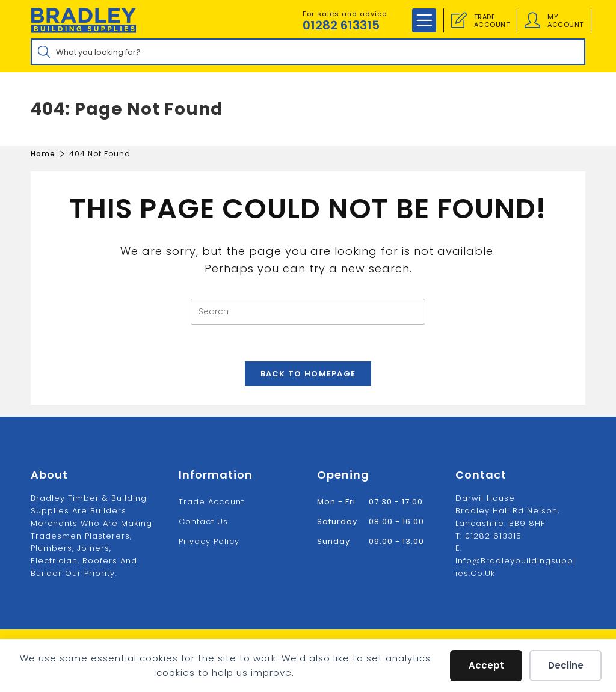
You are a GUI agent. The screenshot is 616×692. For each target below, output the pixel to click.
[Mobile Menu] (424, 20)
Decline (566, 665)
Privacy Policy (209, 541)
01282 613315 (341, 25)
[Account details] (532, 20)
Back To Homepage (308, 374)
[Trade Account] (459, 20)
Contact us (203, 522)
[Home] (43, 154)
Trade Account (211, 502)
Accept (486, 665)
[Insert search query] (308, 312)
